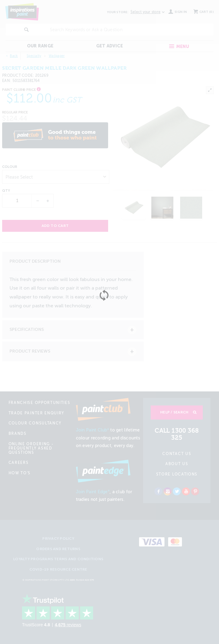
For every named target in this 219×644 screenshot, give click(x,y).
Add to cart (55, 226)
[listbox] (56, 177)
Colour (10, 167)
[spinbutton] (17, 201)
